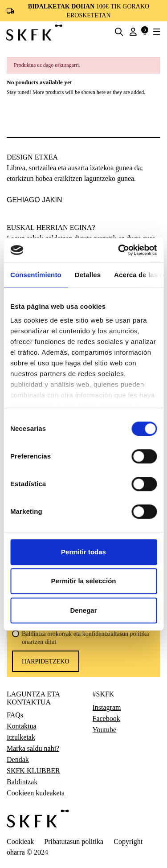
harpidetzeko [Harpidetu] (46, 661)
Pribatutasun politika (74, 841)
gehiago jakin (34, 200)
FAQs (15, 715)
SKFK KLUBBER (33, 771)
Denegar (83, 610)
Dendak (18, 760)
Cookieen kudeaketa (36, 793)
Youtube (105, 730)
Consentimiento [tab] (36, 275)
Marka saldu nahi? (33, 749)
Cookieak (20, 841)
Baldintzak (22, 782)
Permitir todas (83, 552)
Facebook (106, 719)
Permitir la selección (84, 581)
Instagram (107, 708)
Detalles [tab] (88, 275)
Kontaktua (22, 726)
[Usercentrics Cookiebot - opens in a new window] (119, 250)
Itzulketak (21, 737)
